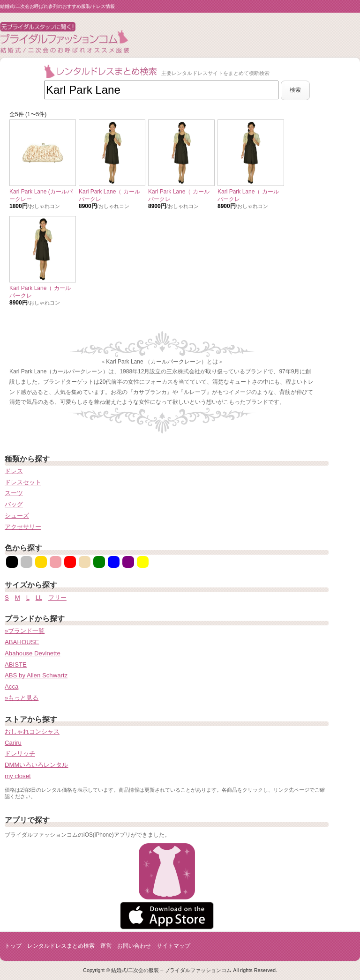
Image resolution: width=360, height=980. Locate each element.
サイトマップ (173, 946)
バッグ (14, 504)
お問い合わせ (134, 946)
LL (39, 598)
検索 (295, 90)
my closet (18, 776)
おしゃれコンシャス (32, 731)
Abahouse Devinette (33, 653)
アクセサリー (23, 527)
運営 (106, 946)
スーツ (14, 493)
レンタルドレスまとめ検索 (61, 946)
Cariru (13, 743)
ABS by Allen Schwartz (36, 675)
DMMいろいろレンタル (37, 765)
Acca (11, 687)
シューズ (17, 516)
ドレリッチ (20, 754)
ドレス (14, 471)
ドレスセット (23, 482)
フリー (57, 598)
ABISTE (16, 664)
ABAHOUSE (22, 642)
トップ (13, 946)
